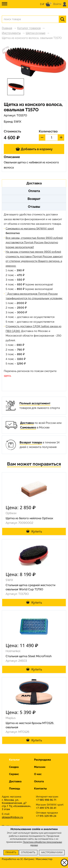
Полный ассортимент (35, 403)
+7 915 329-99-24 (46, 816)
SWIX (17, 122)
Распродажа (43, 760)
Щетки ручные (36, 33)
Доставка (27, 423)
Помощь (15, 789)
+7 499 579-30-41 (46, 808)
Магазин (40, 767)
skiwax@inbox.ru (12, 817)
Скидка (14, 767)
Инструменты (11, 33)
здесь (7, 376)
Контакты (40, 789)
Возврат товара (31, 442)
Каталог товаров (29, 28)
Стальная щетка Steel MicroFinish (29, 656)
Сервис (14, 774)
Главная (7, 28)
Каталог (14, 760)
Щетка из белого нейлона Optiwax (29, 518)
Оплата (39, 781)
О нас (38, 774)
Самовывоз (28, 427)
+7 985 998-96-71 (46, 800)
